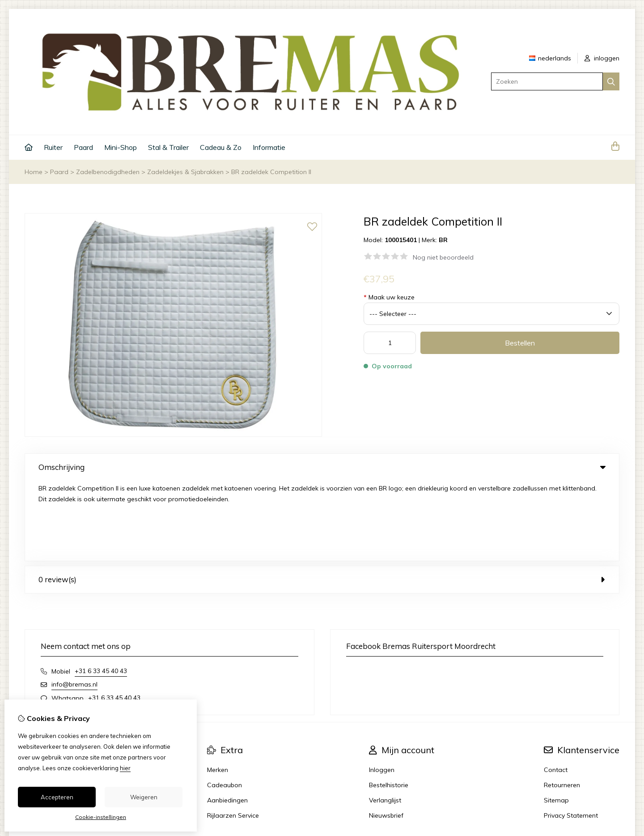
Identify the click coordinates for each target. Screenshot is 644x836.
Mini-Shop (121, 147)
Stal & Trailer (168, 147)
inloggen (602, 58)
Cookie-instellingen (101, 817)
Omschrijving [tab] (322, 467)
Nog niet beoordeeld (443, 257)
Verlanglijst (385, 720)
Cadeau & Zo (221, 147)
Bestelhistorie (389, 705)
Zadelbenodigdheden (108, 172)
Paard (83, 147)
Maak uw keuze (389, 297)
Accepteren (57, 797)
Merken (218, 690)
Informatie (269, 147)
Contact (556, 690)
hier (125, 768)
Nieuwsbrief (386, 735)
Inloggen (382, 690)
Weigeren (144, 797)
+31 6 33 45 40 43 (101, 591)
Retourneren (562, 705)
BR (443, 240)
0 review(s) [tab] (322, 499)
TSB (614, 775)
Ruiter (53, 147)
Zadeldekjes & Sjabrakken (185, 172)
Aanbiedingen (227, 720)
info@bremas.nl (74, 604)
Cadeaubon (225, 705)
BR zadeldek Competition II (271, 172)
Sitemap (556, 720)
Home (34, 172)
